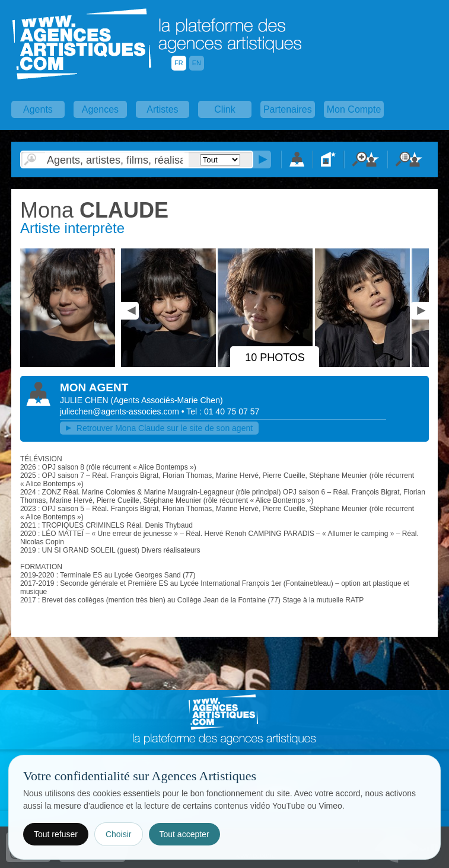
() (167, 400)
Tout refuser (56, 834)
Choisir (119, 834)
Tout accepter (184, 834)
